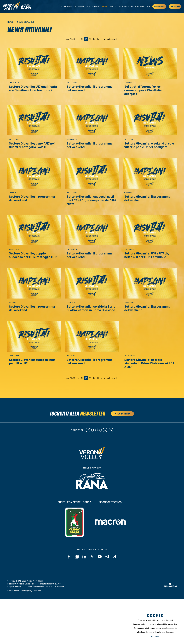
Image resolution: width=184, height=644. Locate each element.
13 (90, 39)
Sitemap (38, 636)
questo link (172, 624)
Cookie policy (27, 636)
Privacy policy (13, 636)
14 (94, 39)
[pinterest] (105, 430)
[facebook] (94, 430)
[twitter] (99, 430)
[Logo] (11, 6)
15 (98, 39)
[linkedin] (88, 430)
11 (82, 39)
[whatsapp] (111, 430)
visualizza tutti (110, 39)
